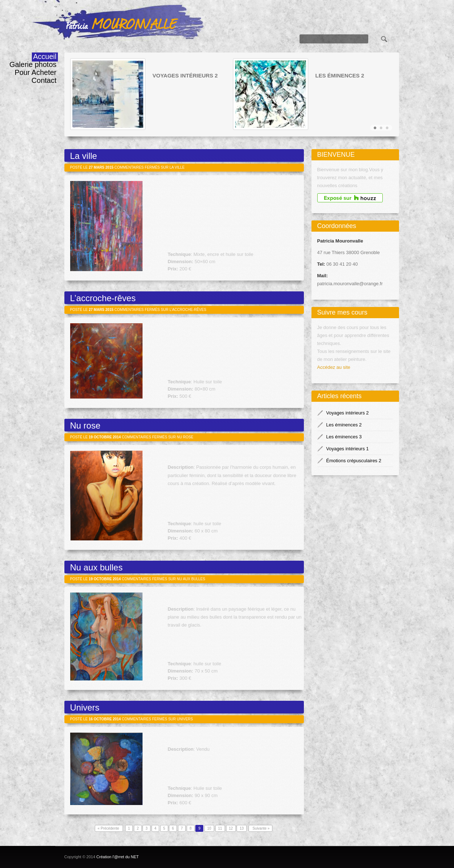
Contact (44, 80)
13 (241, 828)
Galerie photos (33, 64)
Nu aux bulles (96, 567)
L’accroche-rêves (103, 298)
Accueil (45, 56)
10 (209, 828)
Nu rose (85, 425)
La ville (84, 156)
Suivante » (260, 828)
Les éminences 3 (344, 437)
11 (220, 828)
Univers (85, 707)
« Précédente (109, 828)
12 (231, 828)
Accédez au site (334, 367)
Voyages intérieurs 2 (185, 76)
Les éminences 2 (340, 76)
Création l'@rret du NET (117, 857)
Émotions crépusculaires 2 (354, 461)
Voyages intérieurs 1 (348, 449)
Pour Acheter (35, 72)
